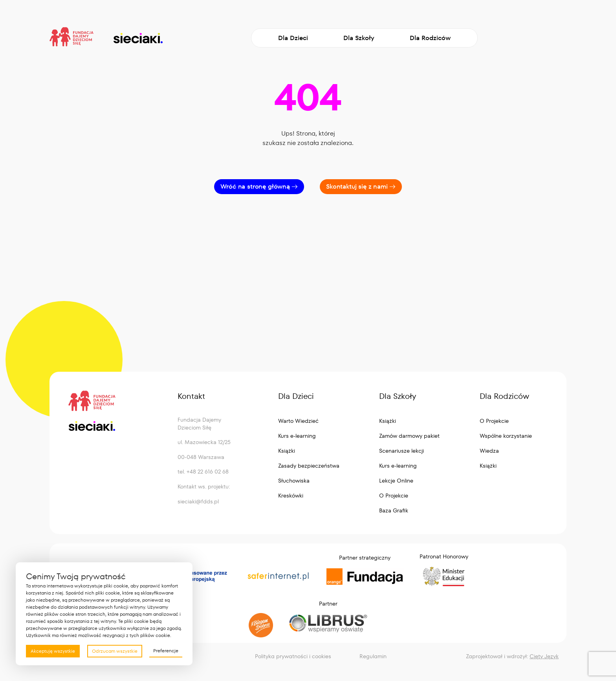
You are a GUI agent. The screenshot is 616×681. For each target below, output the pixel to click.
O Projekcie (394, 496)
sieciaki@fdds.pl (198, 501)
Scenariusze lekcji (401, 451)
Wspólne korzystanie (506, 436)
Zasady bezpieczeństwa (309, 466)
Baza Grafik (394, 510)
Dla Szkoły (359, 38)
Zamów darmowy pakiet (409, 436)
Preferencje (166, 651)
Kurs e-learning (297, 436)
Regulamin (373, 656)
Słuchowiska (294, 481)
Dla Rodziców (430, 38)
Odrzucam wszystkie (115, 651)
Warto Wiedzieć (298, 421)
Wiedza (489, 451)
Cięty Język (544, 656)
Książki (287, 451)
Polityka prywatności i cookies (293, 656)
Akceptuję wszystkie (53, 651)
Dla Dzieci (293, 38)
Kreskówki (291, 496)
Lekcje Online (396, 481)
